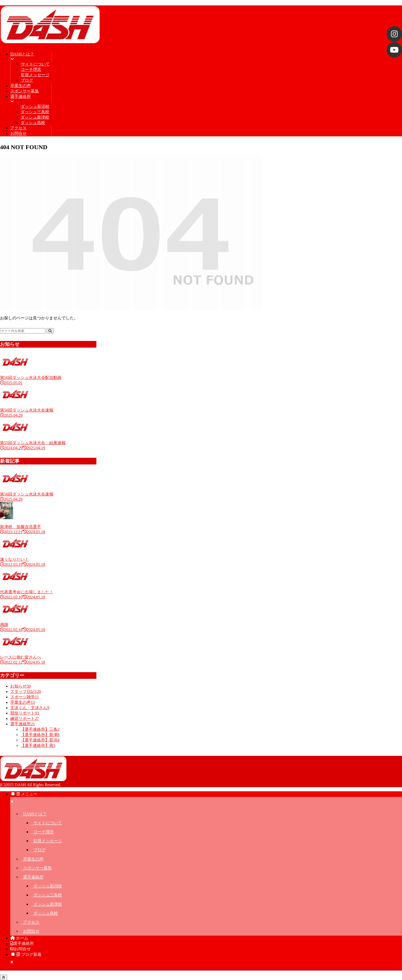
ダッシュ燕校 (46, 913)
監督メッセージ (48, 841)
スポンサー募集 (37, 868)
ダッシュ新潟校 (48, 886)
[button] (50, 331)
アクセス (31, 922)
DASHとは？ (35, 814)
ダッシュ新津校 (48, 904)
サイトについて (48, 823)
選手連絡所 (33, 877)
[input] (23, 331)
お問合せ (31, 931)
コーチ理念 (44, 832)
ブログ (39, 850)
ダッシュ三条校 (48, 895)
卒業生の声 (33, 859)
